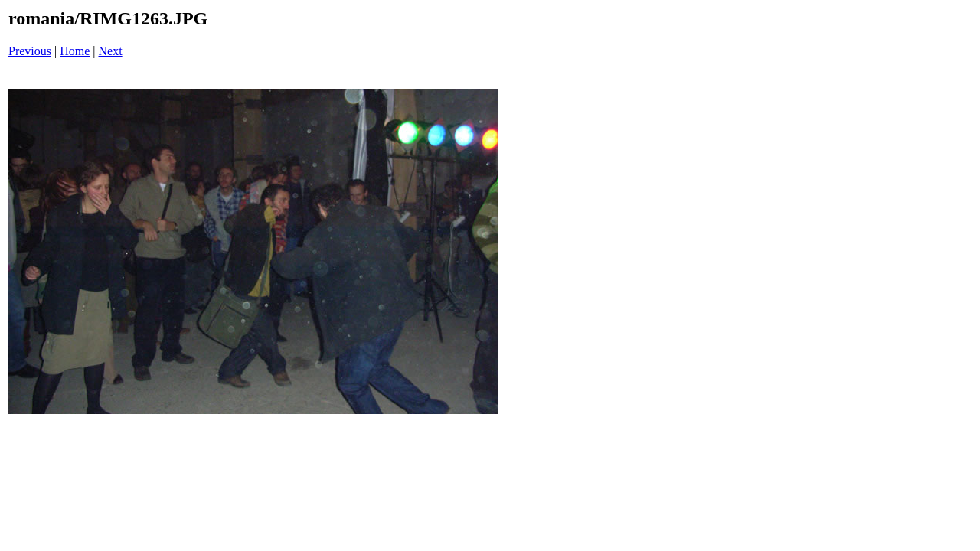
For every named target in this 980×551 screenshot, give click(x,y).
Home (75, 51)
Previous (30, 51)
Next (111, 51)
